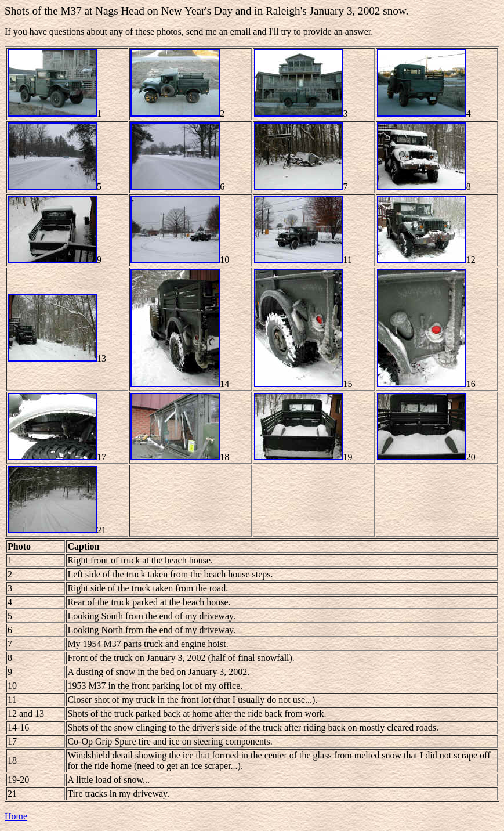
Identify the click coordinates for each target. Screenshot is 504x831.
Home (16, 816)
